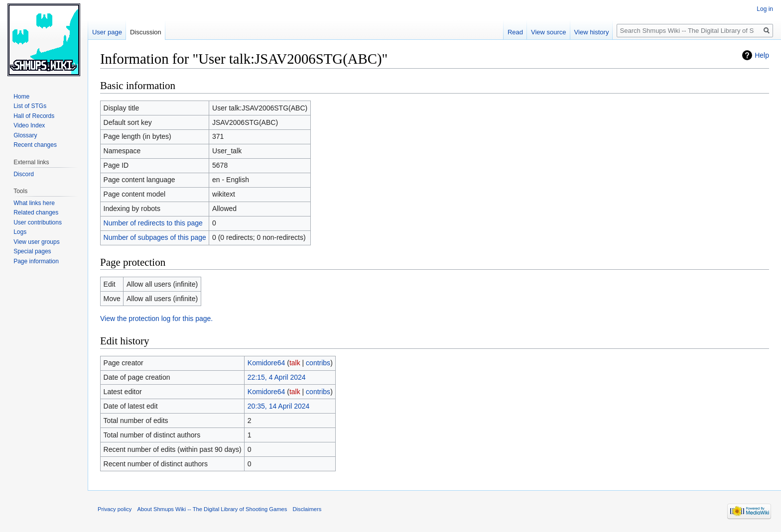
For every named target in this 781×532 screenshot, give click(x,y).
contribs (318, 363)
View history (592, 32)
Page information (36, 261)
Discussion (146, 32)
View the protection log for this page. (156, 319)
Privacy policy (115, 509)
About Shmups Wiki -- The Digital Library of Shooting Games (212, 509)
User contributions (38, 222)
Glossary (25, 135)
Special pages (32, 251)
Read (515, 32)
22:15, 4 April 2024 (277, 377)
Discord (24, 174)
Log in (765, 9)
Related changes (36, 213)
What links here (34, 203)
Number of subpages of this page (155, 237)
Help (762, 55)
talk (295, 363)
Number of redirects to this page (153, 223)
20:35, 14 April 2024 (279, 406)
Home (21, 97)
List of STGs (30, 106)
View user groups (37, 242)
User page (107, 32)
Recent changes (35, 145)
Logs (20, 232)
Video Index (29, 125)
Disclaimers (307, 509)
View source (549, 32)
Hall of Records (34, 116)
